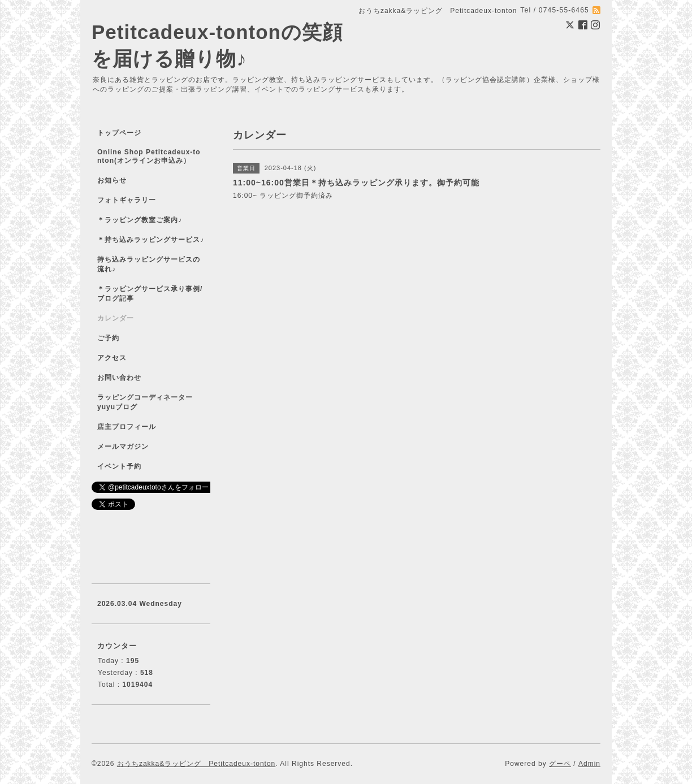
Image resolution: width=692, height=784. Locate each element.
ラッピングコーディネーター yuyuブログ (152, 402)
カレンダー (116, 318)
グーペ (560, 764)
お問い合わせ (119, 378)
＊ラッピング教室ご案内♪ (140, 220)
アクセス (112, 358)
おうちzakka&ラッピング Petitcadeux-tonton (196, 764)
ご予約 (108, 338)
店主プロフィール (127, 427)
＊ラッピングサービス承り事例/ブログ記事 (150, 294)
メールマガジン (123, 447)
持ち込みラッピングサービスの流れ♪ (149, 264)
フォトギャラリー (127, 200)
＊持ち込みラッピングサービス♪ (151, 240)
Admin (589, 764)
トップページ (119, 133)
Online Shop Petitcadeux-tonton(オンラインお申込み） (149, 156)
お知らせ (112, 180)
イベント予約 (119, 466)
